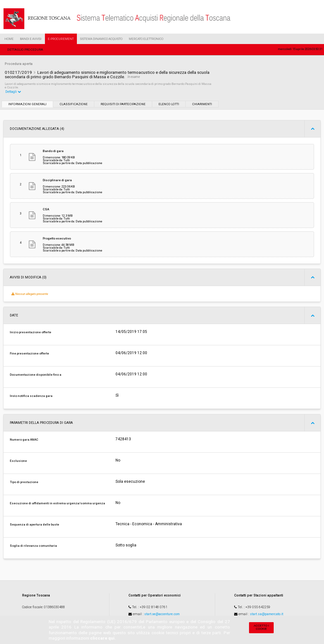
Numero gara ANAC (24, 440)
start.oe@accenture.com (162, 614)
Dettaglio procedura (25, 50)
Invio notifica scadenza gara (31, 396)
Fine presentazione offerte (29, 353)
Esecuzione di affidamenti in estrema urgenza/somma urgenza (57, 503)
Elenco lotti (169, 104)
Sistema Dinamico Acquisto (101, 39)
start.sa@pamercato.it (267, 614)
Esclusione (18, 461)
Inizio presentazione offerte (31, 332)
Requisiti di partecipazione (123, 104)
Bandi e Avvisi (31, 39)
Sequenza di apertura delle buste (34, 524)
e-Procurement (61, 39)
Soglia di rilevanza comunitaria (33, 546)
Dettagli (13, 92)
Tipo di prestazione (24, 482)
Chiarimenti (202, 104)
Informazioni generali (27, 104)
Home (9, 39)
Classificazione (74, 104)
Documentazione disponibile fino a (36, 375)
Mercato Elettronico (146, 39)
